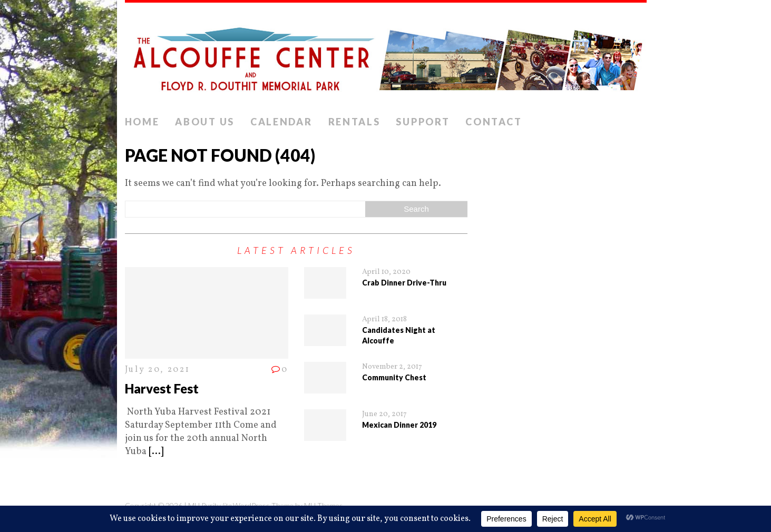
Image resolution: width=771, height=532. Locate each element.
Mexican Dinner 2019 (399, 425)
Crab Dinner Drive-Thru (404, 283)
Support (423, 122)
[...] (156, 452)
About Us (205, 122)
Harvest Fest (162, 388)
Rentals (354, 122)
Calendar (281, 122)
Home (142, 122)
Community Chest (394, 377)
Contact (494, 122)
